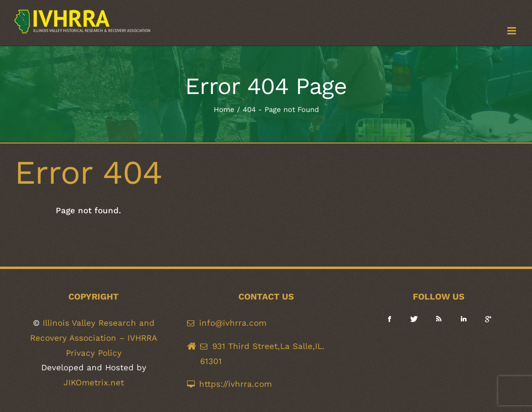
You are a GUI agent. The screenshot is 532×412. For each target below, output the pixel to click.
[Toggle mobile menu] (512, 31)
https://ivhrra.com (235, 384)
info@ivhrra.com (233, 323)
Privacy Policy (94, 353)
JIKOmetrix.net (94, 382)
